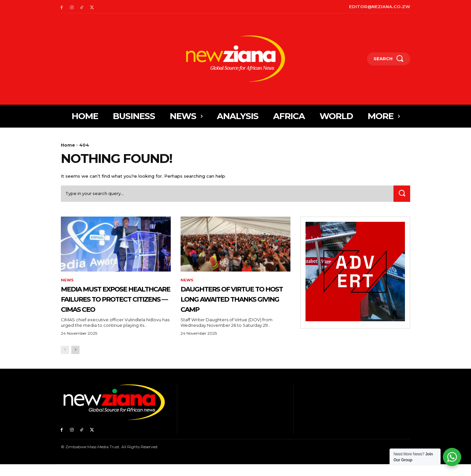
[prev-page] (65, 362)
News (67, 282)
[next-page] (75, 362)
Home (68, 145)
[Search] (401, 195)
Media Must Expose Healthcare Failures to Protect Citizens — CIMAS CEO (114, 305)
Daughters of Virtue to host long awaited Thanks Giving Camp (232, 305)
